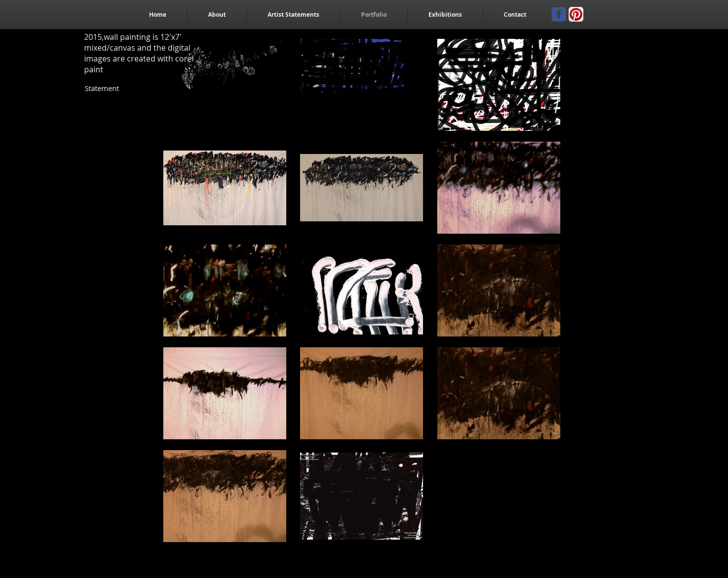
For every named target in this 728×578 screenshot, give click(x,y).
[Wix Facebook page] (559, 14)
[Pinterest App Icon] (576, 14)
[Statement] (102, 88)
